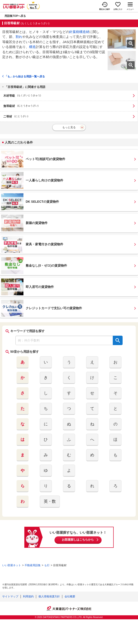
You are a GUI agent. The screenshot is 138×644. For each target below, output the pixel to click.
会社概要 (70, 596)
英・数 (50, 501)
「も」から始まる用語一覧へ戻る (25, 76)
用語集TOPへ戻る (15, 16)
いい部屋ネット (12, 565)
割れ (19, 37)
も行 (47, 565)
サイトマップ (10, 596)
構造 (32, 47)
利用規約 (28, 596)
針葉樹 (74, 32)
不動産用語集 (33, 565)
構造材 (84, 32)
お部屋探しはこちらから (78, 540)
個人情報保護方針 (49, 596)
